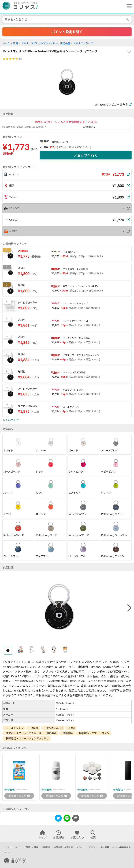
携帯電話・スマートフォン (94, 733)
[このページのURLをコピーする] (76, 818)
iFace (72, 728)
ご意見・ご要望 (31, 847)
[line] (67, 819)
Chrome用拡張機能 (121, 847)
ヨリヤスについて (12, 847)
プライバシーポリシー (87, 847)
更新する (89, 127)
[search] (128, 19)
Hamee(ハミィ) (60, 142)
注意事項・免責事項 (63, 847)
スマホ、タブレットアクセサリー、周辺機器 (46, 43)
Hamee (34, 728)
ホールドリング (15, 728)
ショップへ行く (86, 155)
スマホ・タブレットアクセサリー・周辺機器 (31, 733)
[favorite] (129, 51)
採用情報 (46, 847)
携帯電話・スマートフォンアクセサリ (27, 738)
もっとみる (11, 420)
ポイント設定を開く (67, 32)
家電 (16, 43)
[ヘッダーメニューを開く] (128, 6)
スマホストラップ (83, 43)
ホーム (6, 43)
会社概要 (105, 847)
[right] (129, 608)
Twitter (7, 853)
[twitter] (58, 819)
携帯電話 (68, 733)
